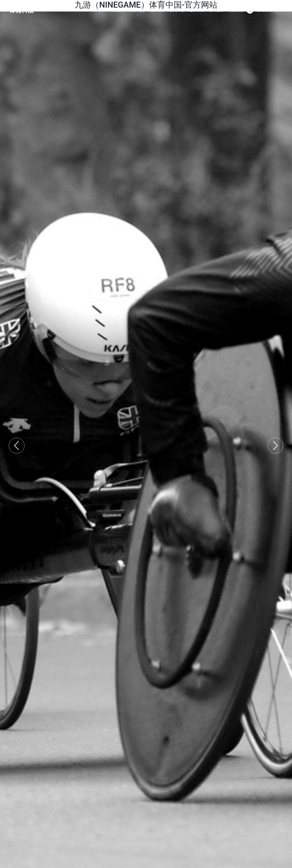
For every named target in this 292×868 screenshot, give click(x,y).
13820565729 (268, 10)
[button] (17, 446)
